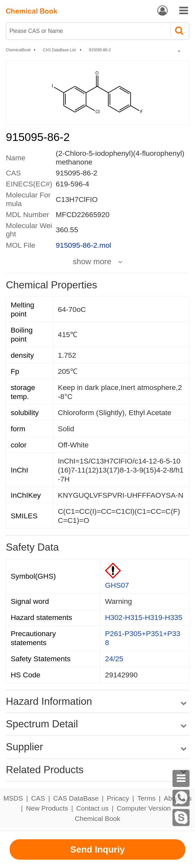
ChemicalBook (18, 50)
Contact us (92, 808)
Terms (146, 798)
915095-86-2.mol (83, 245)
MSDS (13, 798)
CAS (38, 798)
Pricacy (118, 798)
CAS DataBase (76, 798)
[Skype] (181, 818)
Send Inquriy (97, 849)
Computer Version (144, 808)
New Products (47, 808)
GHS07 (117, 585)
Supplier (24, 747)
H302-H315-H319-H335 (144, 617)
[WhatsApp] (181, 798)
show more (92, 262)
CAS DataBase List (60, 50)
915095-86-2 (100, 50)
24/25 (114, 659)
